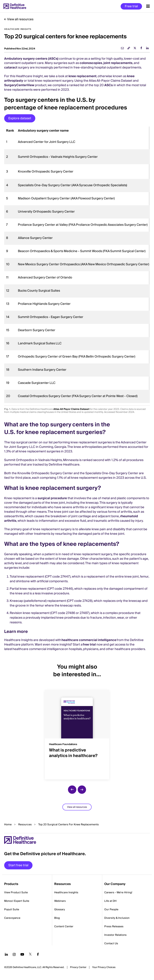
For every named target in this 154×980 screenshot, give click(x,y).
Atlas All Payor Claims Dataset (71, 409)
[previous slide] (72, 790)
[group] (77, 733)
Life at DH (110, 901)
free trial (89, 645)
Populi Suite (12, 909)
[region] (77, 265)
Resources (25, 824)
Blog (57, 918)
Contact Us (111, 943)
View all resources (20, 19)
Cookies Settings (104, 968)
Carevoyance (12, 918)
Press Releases (114, 926)
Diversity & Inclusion (117, 918)
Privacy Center (78, 967)
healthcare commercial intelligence (89, 640)
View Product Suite (16, 892)
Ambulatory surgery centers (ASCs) (31, 59)
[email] (122, 48)
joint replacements (118, 63)
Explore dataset (20, 118)
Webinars (60, 901)
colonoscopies (91, 63)
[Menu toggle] (148, 6)
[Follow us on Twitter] (30, 954)
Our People (111, 909)
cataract (11, 68)
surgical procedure (52, 498)
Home (8, 824)
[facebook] (141, 48)
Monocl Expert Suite (17, 901)
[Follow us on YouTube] (22, 954)
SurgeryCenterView (19, 85)
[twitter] (135, 48)
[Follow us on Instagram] (14, 954)
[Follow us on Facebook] (38, 954)
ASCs (109, 85)
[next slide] (82, 790)
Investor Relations (115, 935)
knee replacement (82, 76)
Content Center (64, 926)
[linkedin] (147, 48)
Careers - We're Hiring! (118, 892)
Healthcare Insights (66, 892)
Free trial (131, 6)
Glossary (60, 909)
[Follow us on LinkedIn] (6, 954)
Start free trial (18, 865)
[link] (129, 48)
